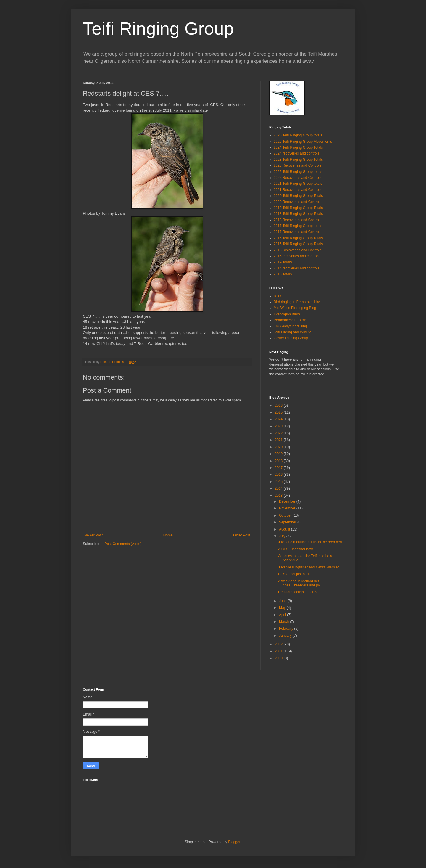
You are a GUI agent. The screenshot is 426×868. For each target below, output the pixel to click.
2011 (279, 651)
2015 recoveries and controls (296, 256)
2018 (279, 461)
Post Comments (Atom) (123, 544)
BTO (277, 296)
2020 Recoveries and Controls (297, 202)
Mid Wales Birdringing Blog (295, 308)
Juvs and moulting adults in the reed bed (310, 542)
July (283, 536)
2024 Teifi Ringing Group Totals (298, 147)
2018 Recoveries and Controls (297, 220)
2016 (279, 475)
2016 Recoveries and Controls (297, 250)
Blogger (234, 842)
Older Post (242, 535)
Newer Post (93, 535)
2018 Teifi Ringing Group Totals (298, 214)
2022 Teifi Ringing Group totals (298, 172)
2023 (279, 426)
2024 (279, 419)
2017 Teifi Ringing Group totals (298, 226)
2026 (279, 406)
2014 (279, 488)
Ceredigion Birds (287, 314)
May (283, 608)
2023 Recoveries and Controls (297, 165)
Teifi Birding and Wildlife (292, 332)
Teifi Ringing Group (158, 29)
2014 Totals (283, 262)
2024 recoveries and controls (296, 153)
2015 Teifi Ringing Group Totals (298, 244)
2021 (279, 440)
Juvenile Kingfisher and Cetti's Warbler (308, 567)
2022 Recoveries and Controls (297, 178)
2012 (279, 644)
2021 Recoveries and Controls (297, 190)
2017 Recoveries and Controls (297, 232)
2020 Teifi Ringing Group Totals (298, 196)
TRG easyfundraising (290, 326)
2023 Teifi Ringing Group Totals (298, 160)
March (284, 622)
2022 (279, 433)
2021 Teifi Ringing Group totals (298, 184)
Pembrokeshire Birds (290, 320)
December (288, 501)
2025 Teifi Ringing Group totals (298, 135)
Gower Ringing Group (291, 338)
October (286, 515)
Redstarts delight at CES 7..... (301, 592)
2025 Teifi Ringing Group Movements (303, 142)
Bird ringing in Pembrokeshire (297, 302)
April (283, 615)
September (288, 522)
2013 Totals (283, 274)
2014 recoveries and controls (296, 268)
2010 (279, 658)
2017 (279, 468)
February (287, 629)
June (283, 601)
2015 (279, 482)
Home (168, 535)
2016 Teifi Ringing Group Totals (298, 238)
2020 (279, 447)
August (285, 529)
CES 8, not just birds (294, 574)
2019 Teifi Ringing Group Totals (298, 208)
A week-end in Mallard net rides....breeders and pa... (301, 583)
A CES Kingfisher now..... (298, 549)
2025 (279, 412)
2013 (279, 496)
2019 (279, 454)
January (286, 636)
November (288, 508)
